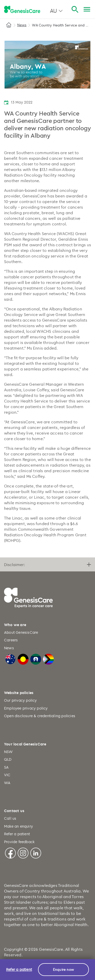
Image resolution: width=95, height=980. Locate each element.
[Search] (75, 10)
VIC (7, 775)
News (22, 25)
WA (7, 783)
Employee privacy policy (26, 708)
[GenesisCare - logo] (22, 10)
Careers (11, 640)
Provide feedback (19, 842)
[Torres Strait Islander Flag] (36, 659)
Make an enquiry (18, 826)
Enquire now (63, 969)
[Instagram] (23, 852)
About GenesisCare (21, 632)
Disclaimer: (48, 565)
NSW (8, 752)
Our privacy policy (21, 700)
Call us (10, 818)
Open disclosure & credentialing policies (40, 716)
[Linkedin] (36, 852)
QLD (8, 759)
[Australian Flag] (10, 659)
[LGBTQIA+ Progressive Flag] (48, 659)
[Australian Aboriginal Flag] (23, 659)
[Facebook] (10, 852)
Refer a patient (17, 834)
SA (6, 767)
